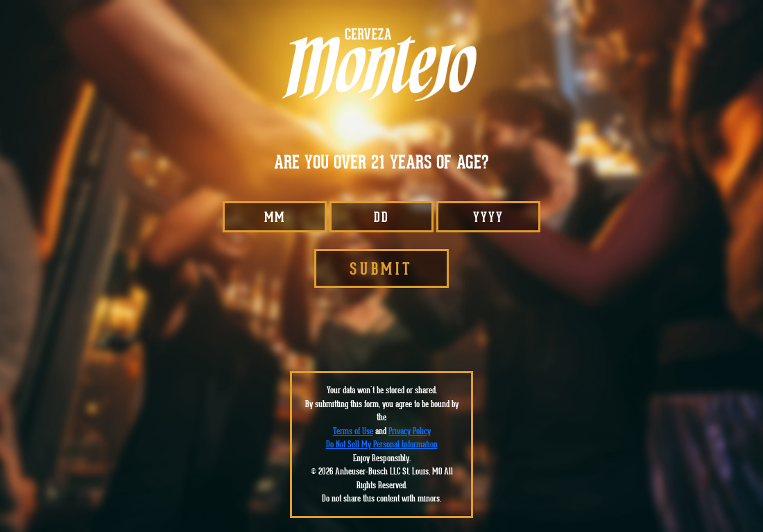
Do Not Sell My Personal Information (382, 444)
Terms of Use (353, 431)
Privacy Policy (410, 431)
